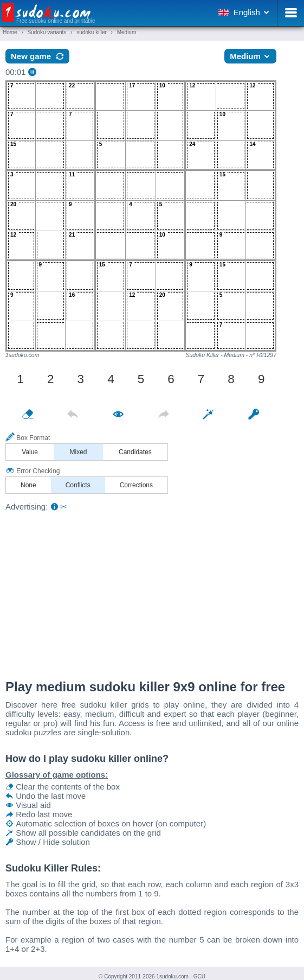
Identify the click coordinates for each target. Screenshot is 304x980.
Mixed (79, 452)
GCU (199, 976)
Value (30, 452)
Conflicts (78, 485)
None (28, 485)
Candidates (135, 452)
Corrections (136, 485)
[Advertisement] (152, 593)
